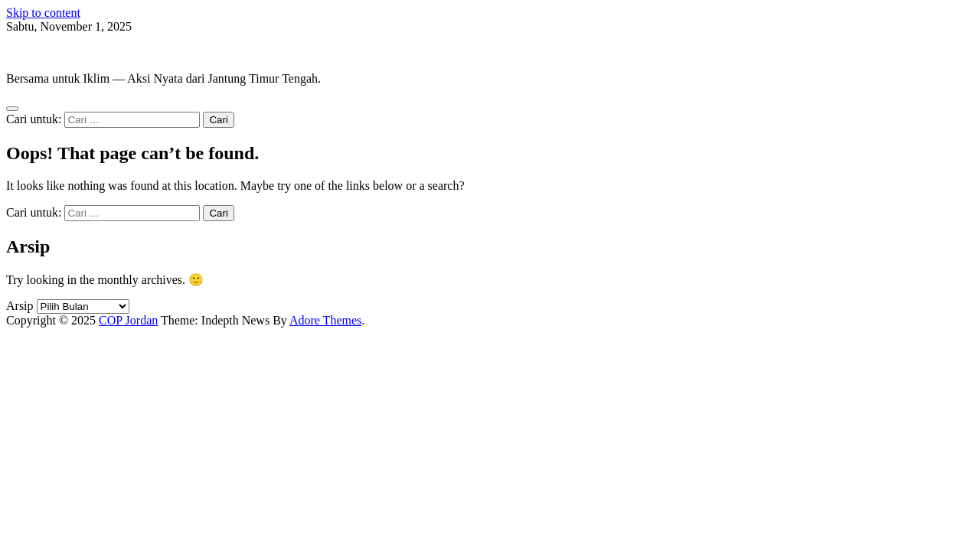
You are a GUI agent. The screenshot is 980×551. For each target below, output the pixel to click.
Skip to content (43, 13)
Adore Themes (325, 320)
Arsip (20, 306)
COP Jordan (36, 52)
